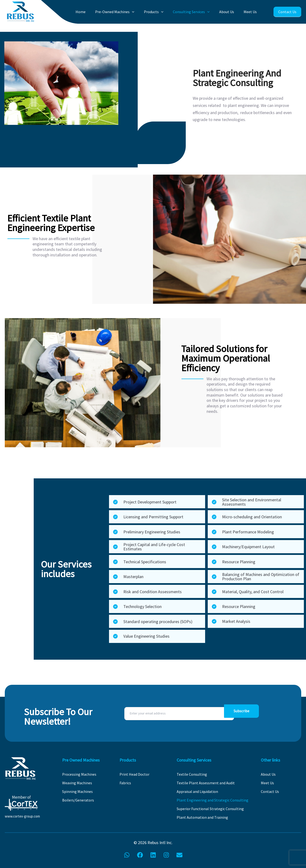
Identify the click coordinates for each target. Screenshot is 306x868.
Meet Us (251, 12)
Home (95, 12)
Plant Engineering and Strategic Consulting (213, 800)
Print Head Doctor (134, 774)
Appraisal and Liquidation (197, 791)
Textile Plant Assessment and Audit (206, 783)
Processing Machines (79, 774)
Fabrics (125, 783)
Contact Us (287, 12)
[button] (144, 12)
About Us (230, 12)
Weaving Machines (77, 783)
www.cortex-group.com (22, 816)
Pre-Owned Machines (126, 12)
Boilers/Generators (78, 800)
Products (163, 12)
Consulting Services (197, 12)
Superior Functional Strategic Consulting (210, 809)
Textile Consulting (192, 774)
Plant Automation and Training (202, 817)
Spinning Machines (77, 791)
